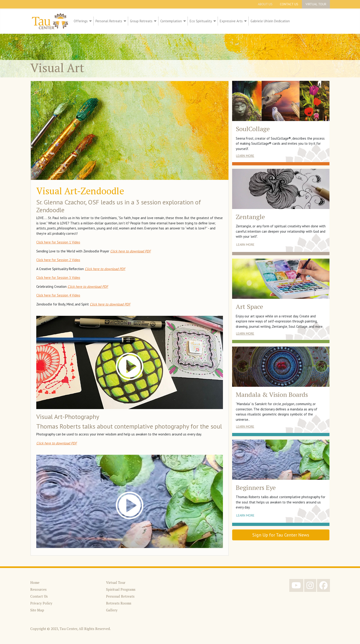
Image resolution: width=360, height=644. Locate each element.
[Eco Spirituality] (214, 21)
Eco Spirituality (201, 21)
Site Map (37, 610)
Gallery (112, 610)
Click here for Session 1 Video (58, 242)
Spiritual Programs (121, 589)
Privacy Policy (41, 603)
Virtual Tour (316, 4)
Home (35, 582)
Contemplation (171, 21)
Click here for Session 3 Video (58, 278)
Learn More (245, 156)
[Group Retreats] (155, 21)
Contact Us (289, 4)
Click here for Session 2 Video (58, 260)
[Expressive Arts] (245, 21)
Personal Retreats (109, 21)
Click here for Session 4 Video (58, 295)
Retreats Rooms (119, 603)
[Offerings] (90, 21)
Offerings (81, 21)
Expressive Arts (231, 21)
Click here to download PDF (131, 251)
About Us (265, 4)
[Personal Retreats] (124, 21)
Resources (38, 589)
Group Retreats (141, 21)
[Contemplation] (184, 21)
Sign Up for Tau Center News (281, 535)
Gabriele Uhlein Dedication (270, 21)
